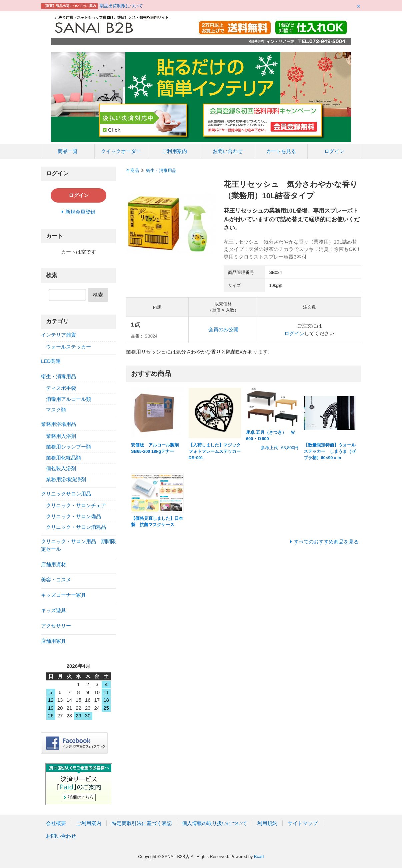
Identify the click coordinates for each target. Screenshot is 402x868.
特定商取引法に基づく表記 (142, 823)
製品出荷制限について (121, 6)
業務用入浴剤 (61, 436)
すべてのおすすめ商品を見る (326, 542)
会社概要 (56, 823)
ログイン (334, 151)
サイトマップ (303, 823)
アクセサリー (56, 626)
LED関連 (51, 361)
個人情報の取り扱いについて (214, 823)
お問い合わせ (228, 151)
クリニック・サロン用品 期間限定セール (78, 545)
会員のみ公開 (223, 329)
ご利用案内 (174, 151)
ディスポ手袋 (61, 388)
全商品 (132, 170)
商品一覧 (68, 151)
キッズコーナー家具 (63, 595)
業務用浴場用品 (58, 424)
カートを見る (281, 151)
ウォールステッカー (68, 347)
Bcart (259, 857)
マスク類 (56, 410)
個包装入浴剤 (61, 468)
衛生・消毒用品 (161, 170)
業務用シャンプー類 (68, 447)
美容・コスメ (56, 580)
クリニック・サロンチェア (76, 505)
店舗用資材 (53, 564)
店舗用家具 (53, 641)
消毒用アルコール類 (68, 399)
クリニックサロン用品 (66, 494)
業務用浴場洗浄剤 (66, 479)
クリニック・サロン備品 (73, 516)
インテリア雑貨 (58, 335)
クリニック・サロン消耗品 (76, 527)
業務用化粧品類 (63, 458)
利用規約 (267, 823)
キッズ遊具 (53, 610)
